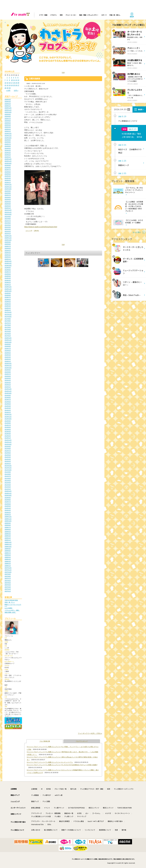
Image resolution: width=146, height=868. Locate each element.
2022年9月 (8, 191)
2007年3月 (8, 587)
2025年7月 (8, 119)
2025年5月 (8, 123)
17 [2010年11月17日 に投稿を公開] (12, 83)
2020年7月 (8, 246)
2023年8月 (8, 168)
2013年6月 (8, 427)
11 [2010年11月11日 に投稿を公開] (14, 80)
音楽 (61, 15)
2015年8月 (8, 372)
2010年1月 (8, 515)
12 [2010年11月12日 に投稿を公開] (16, 80)
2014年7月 (8, 400)
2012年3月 (8, 459)
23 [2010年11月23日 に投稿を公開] (10, 85)
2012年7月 (8, 451)
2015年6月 (8, 376)
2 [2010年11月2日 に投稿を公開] (9, 78)
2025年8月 (8, 116)
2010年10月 (8, 495)
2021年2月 (8, 231)
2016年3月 (8, 357)
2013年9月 (8, 421)
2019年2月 (8, 282)
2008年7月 (8, 553)
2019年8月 (8, 270)
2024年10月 (8, 138)
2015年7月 (8, 374)
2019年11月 (8, 263)
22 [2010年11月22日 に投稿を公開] (8, 85)
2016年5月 (8, 353)
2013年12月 (8, 414)
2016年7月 (8, 348)
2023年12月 (8, 159)
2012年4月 (8, 457)
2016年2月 (8, 359)
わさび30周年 (8, 608)
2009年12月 (8, 517)
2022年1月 (8, 208)
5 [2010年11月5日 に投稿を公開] (16, 78)
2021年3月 (8, 229)
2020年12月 (8, 236)
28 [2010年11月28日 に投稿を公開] (5, 88)
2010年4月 (8, 508)
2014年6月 (8, 402)
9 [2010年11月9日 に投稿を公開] (9, 80)
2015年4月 (8, 380)
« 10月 (8, 90)
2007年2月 (8, 589)
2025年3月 (8, 127)
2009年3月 (8, 536)
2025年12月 (8, 108)
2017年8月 (8, 321)
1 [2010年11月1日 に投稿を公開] (7, 78)
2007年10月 (8, 572)
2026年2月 (8, 104)
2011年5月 (8, 480)
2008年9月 (8, 549)
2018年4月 (8, 304)
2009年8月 (8, 525)
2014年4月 (8, 406)
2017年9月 (8, 319)
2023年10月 (8, 163)
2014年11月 (8, 391)
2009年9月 (8, 523)
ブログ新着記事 (45, 741)
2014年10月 (8, 393)
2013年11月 (8, 417)
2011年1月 (8, 489)
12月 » (16, 90)
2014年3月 (8, 408)
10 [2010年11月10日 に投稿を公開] (12, 80)
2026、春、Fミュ (10, 602)
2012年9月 (8, 446)
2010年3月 (8, 510)
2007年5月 (8, 583)
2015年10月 (8, 368)
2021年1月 (8, 233)
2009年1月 (8, 540)
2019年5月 (8, 276)
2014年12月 (8, 389)
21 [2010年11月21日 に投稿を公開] (5, 85)
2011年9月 (8, 472)
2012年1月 (8, 464)
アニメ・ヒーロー (71, 15)
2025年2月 (8, 129)
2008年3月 (8, 561)
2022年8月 (8, 193)
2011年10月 (8, 470)
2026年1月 (8, 106)
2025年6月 (8, 121)
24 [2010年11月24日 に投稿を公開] (12, 85)
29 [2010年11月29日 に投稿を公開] (8, 88)
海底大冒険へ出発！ (10, 612)
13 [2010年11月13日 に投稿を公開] (18, 80)
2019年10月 (8, 265)
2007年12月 (8, 568)
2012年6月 (8, 453)
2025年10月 (8, 112)
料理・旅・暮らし (115, 15)
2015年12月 (8, 363)
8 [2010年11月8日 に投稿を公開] (7, 80)
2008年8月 (8, 551)
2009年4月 (8, 534)
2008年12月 (8, 542)
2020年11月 (8, 238)
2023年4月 (8, 176)
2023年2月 (8, 180)
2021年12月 (8, 210)
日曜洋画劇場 (34, 79)
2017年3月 (8, 331)
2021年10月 (8, 214)
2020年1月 (8, 259)
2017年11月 (8, 314)
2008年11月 (8, 544)
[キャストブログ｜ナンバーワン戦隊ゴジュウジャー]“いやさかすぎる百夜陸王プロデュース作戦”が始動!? (62, 765)
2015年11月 (8, 365)
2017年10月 (8, 317)
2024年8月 (8, 142)
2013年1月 (8, 438)
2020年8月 (8, 244)
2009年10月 (8, 521)
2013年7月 (8, 425)
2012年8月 (8, 448)
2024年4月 (8, 150)
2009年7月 (8, 527)
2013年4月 (8, 432)
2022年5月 (8, 199)
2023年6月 (8, 172)
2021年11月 (8, 212)
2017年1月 (8, 336)
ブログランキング (82, 741)
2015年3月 (8, 383)
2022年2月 (8, 206)
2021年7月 (8, 221)
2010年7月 (8, 502)
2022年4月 (8, 202)
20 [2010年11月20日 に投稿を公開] (18, 83)
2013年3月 (8, 434)
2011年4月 (8, 483)
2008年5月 (8, 557)
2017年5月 (8, 327)
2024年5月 (8, 148)
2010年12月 (8, 491)
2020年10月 (8, 240)
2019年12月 (8, 261)
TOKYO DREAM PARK (11, 600)
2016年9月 (8, 344)
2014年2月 (8, 410)
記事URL (36, 231)
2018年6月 (8, 300)
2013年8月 (8, 423)
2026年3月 (8, 101)
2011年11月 (8, 468)
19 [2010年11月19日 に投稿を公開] (16, 83)
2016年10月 (8, 342)
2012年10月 (8, 444)
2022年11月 (8, 187)
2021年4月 (8, 227)
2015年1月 (8, 387)
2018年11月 (8, 289)
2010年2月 (8, 512)
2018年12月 (8, 287)
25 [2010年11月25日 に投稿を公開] (14, 85)
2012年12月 (8, 440)
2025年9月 (8, 114)
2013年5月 (8, 429)
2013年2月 (8, 436)
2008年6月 (8, 555)
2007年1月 (8, 591)
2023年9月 (8, 165)
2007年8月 (8, 576)
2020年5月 (8, 251)
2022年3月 (8, 204)
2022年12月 (8, 185)
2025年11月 (8, 110)
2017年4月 (8, 329)
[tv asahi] (21, 15)
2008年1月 (8, 566)
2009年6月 (8, 529)
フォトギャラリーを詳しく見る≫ (90, 733)
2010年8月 (8, 500)
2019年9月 (8, 268)
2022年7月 (8, 195)
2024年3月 (8, 153)
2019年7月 (8, 272)
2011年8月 (8, 474)
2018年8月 (8, 295)
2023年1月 (8, 182)
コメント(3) (29, 231)
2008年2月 (8, 564)
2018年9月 (8, 293)
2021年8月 (8, 219)
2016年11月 (8, 340)
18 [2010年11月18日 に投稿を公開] (14, 83)
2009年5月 (8, 532)
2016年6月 (8, 351)
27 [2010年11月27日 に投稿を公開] (18, 85)
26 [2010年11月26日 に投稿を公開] (16, 85)
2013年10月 (8, 419)
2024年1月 (8, 157)
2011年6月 (8, 478)
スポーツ (104, 15)
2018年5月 (8, 302)
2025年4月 (8, 125)
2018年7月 (8, 297)
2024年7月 (8, 144)
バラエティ (53, 15)
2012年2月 (8, 461)
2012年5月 (8, 455)
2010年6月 (8, 504)
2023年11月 (8, 161)
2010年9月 (8, 498)
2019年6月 (8, 274)
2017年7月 (8, 323)
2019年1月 (8, 285)
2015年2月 (8, 385)
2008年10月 (8, 547)
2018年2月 (8, 308)
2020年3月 (8, 255)
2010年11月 (8, 493)
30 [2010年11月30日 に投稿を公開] (10, 88)
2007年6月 (8, 581)
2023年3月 (8, 178)
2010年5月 (8, 506)
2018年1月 (8, 310)
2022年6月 (8, 197)
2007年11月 (8, 570)
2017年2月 (8, 334)
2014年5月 (8, 404)
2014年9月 (8, 395)
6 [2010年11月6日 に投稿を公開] (18, 78)
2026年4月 (8, 99)
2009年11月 (8, 519)
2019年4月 (8, 278)
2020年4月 (8, 253)
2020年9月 (8, 242)
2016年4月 (8, 355)
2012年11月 (8, 442)
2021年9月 (8, 217)
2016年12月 (8, 338)
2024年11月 (8, 136)
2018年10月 (8, 291)
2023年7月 (8, 170)
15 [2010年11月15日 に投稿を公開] (8, 83)
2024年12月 (8, 133)
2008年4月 (8, 559)
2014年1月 (8, 412)
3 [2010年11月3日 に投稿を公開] (11, 78)
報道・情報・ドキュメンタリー (89, 15)
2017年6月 (8, 325)
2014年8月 (8, 397)
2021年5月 (8, 225)
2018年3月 (8, 306)
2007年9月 (8, 574)
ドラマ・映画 (43, 15)
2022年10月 (8, 189)
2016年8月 (8, 346)
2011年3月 (8, 485)
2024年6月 (8, 146)
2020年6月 (8, 248)
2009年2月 (8, 538)
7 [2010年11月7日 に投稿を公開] (5, 80)
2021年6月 (8, 223)
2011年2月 (8, 487)
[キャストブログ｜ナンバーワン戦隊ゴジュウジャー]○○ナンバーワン (50, 762)
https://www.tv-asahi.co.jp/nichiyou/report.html (41, 227)
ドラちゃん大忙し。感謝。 (12, 610)
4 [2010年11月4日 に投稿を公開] (14, 78)
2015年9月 (8, 370)
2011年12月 (8, 466)
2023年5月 (8, 174)
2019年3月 (8, 280)
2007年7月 (8, 578)
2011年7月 (8, 476)
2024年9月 (8, 140)
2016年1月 (8, 361)
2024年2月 (8, 155)
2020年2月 (8, 257)
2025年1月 (8, 131)
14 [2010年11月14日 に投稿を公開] (5, 83)
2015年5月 (8, 378)
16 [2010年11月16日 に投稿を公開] (10, 83)
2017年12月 (8, 312)
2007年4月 (8, 585)
